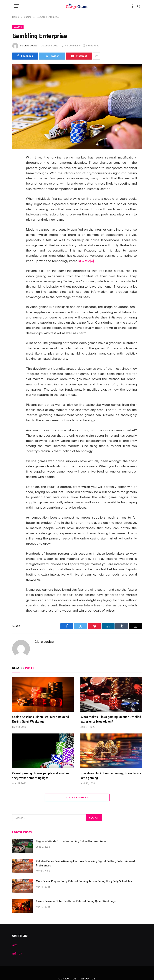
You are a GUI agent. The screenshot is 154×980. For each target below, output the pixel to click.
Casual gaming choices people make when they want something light (40, 776)
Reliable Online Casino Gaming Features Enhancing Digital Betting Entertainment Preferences (86, 863)
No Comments (71, 46)
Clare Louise (30, 46)
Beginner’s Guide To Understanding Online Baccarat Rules (71, 841)
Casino (18, 27)
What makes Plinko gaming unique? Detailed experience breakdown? (111, 719)
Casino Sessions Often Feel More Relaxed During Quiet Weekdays (41, 719)
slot (15, 945)
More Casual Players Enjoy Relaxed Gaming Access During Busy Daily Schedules (84, 881)
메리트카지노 (88, 261)
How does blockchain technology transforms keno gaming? (111, 776)
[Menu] (16, 6)
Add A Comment (77, 797)
